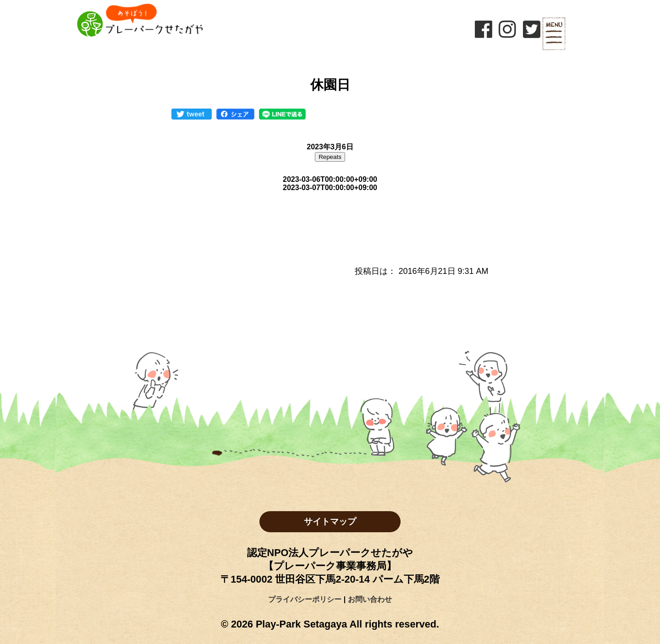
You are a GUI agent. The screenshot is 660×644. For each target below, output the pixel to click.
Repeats (330, 157)
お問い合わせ (370, 599)
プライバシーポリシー (305, 599)
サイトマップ (330, 521)
